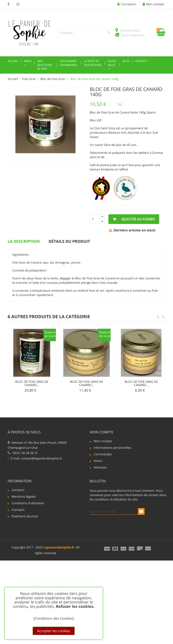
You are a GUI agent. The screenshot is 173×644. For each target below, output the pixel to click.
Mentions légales (24, 497)
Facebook (8, 4)
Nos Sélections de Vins (45, 65)
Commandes (103, 455)
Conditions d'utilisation (28, 504)
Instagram (18, 4)
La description (24, 242)
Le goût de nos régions (93, 63)
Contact (141, 61)
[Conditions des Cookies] (54, 618)
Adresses (100, 468)
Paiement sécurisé (25, 517)
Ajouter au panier (134, 219)
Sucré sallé (112, 63)
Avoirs (98, 461)
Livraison (18, 490)
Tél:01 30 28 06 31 (23, 453)
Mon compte (102, 432)
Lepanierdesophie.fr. (59, 547)
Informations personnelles (113, 448)
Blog (126, 61)
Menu (28, 61)
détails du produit (69, 242)
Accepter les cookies (54, 631)
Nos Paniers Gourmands (68, 63)
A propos (18, 510)
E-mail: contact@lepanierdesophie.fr (35, 459)
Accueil (13, 61)
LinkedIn (27, 4)
